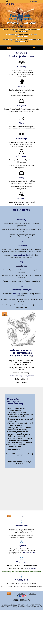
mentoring (17, 294)
